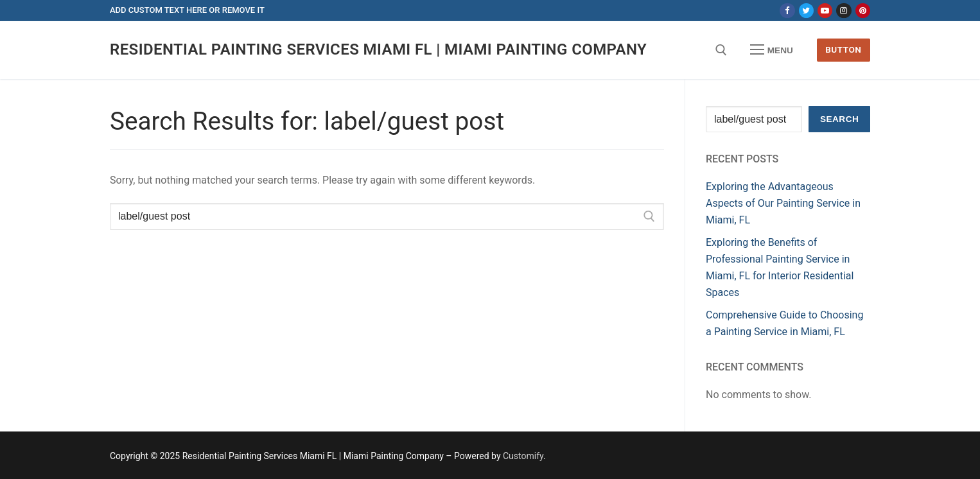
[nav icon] (772, 50)
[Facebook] (787, 11)
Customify (523, 456)
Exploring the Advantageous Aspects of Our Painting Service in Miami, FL (783, 203)
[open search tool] (721, 50)
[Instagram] (844, 11)
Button (843, 49)
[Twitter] (806, 11)
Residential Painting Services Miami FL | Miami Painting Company (378, 49)
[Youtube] (825, 11)
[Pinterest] (863, 11)
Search (839, 119)
